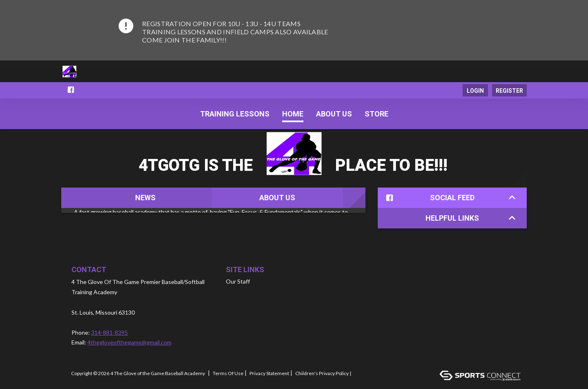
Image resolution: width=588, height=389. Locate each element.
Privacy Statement (269, 373)
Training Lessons (235, 114)
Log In (363, 373)
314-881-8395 (109, 332)
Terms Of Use (228, 373)
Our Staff (238, 281)
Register (509, 91)
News (145, 198)
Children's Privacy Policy (322, 373)
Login (475, 91)
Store (376, 114)
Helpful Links (470, 218)
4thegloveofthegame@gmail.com (129, 342)
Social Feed (449, 198)
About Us (277, 198)
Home (293, 114)
